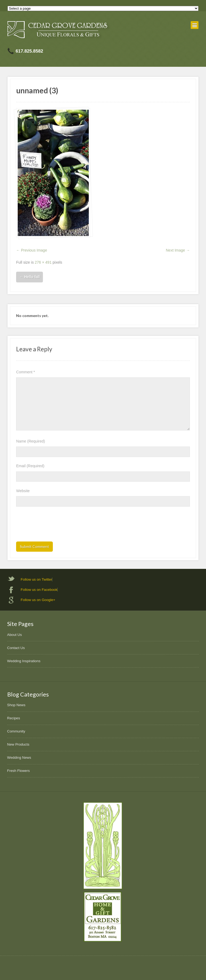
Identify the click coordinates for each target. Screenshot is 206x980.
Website (23, 491)
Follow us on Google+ (38, 600)
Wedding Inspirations (24, 661)
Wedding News (19, 758)
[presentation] (57, 526)
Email (30, 466)
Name (30, 441)
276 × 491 (43, 262)
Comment (25, 372)
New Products (18, 744)
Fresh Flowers (19, 771)
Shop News (16, 705)
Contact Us (16, 648)
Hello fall (30, 277)
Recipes (14, 718)
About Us (15, 635)
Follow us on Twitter (36, 579)
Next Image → (178, 250)
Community (16, 731)
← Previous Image (32, 250)
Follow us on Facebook (39, 590)
